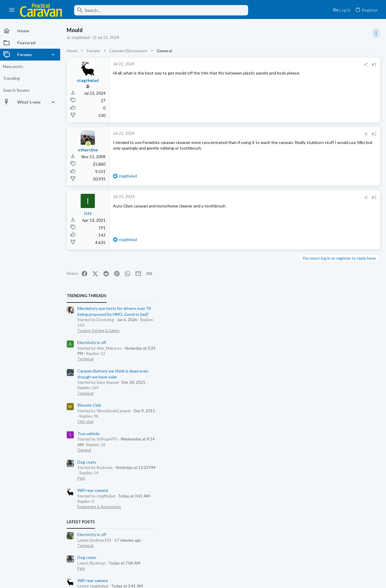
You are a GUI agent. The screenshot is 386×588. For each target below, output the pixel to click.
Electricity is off (316, 107)
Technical (310, 124)
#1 (279, 64)
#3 (279, 197)
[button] (12, 10)
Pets (306, 243)
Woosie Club (314, 170)
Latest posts (305, 287)
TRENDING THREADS (311, 61)
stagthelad (82, 37)
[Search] (159, 10)
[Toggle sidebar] (376, 33)
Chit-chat (310, 186)
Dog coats (311, 227)
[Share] (271, 65)
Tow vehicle (313, 198)
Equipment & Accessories (324, 272)
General (309, 215)
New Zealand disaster (322, 449)
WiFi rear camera (317, 255)
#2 (279, 134)
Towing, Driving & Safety (323, 95)
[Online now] (90, 144)
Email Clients (314, 426)
